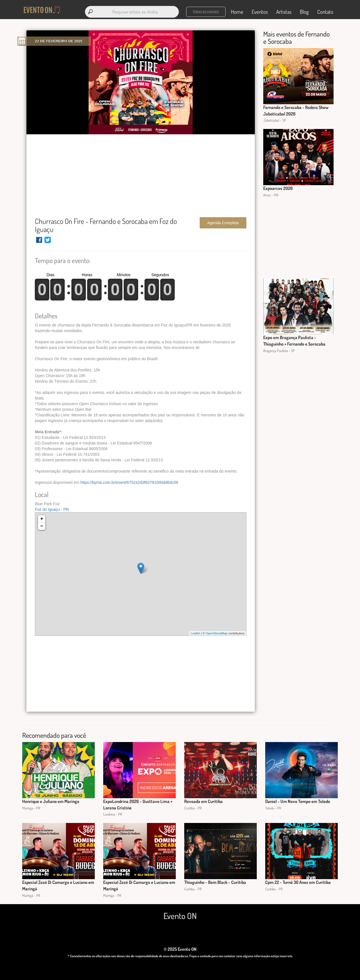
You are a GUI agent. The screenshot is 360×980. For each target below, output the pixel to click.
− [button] (42, 526)
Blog (304, 12)
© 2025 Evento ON (180, 949)
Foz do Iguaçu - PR (52, 509)
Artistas (284, 12)
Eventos (260, 12)
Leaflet (195, 633)
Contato (325, 12)
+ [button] (42, 519)
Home (237, 12)
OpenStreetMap (217, 633)
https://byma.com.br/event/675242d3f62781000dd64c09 (129, 482)
